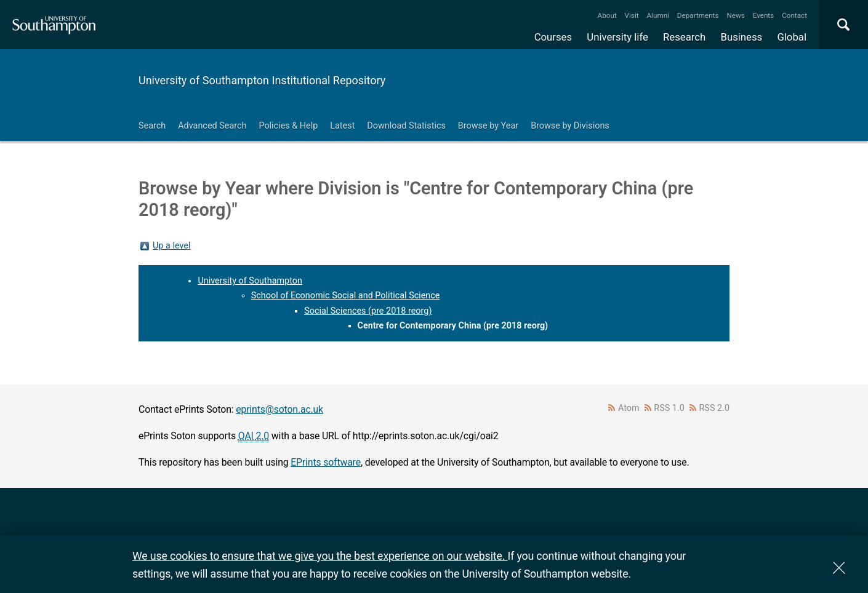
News (735, 15)
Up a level (171, 246)
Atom (629, 408)
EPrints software (326, 462)
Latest (342, 126)
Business (742, 37)
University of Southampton (250, 281)
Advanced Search (212, 126)
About (607, 15)
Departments (698, 15)
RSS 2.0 (715, 408)
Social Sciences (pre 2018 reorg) (368, 311)
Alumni (657, 15)
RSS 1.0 (669, 408)
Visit (632, 15)
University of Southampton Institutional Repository (262, 80)
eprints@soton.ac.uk (279, 409)
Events (764, 15)
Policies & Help (288, 126)
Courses (553, 37)
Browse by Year (488, 126)
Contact (794, 15)
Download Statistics (406, 126)
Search (152, 126)
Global (792, 37)
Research (684, 37)
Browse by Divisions (570, 126)
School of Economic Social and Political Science (346, 296)
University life (617, 37)
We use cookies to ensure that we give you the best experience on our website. (320, 556)
